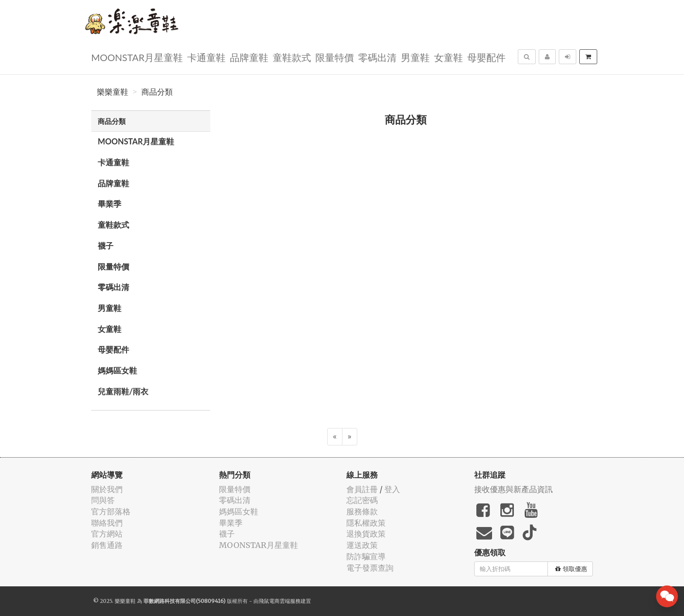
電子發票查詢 (370, 568)
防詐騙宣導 (366, 556)
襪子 (106, 246)
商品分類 (157, 92)
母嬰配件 (486, 57)
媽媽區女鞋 (117, 370)
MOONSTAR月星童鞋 (137, 57)
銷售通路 (107, 545)
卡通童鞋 (206, 57)
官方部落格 (111, 512)
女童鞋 (448, 57)
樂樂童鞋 (113, 92)
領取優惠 (571, 569)
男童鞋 (415, 57)
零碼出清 (377, 57)
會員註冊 (362, 489)
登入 (392, 489)
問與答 (103, 500)
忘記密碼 (362, 500)
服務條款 (362, 512)
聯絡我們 (107, 523)
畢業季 (109, 204)
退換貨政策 (366, 534)
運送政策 (362, 545)
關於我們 (107, 489)
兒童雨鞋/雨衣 (123, 391)
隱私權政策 (366, 523)
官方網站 (107, 534)
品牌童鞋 (249, 57)
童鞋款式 (292, 57)
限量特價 (335, 57)
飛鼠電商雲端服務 (280, 601)
